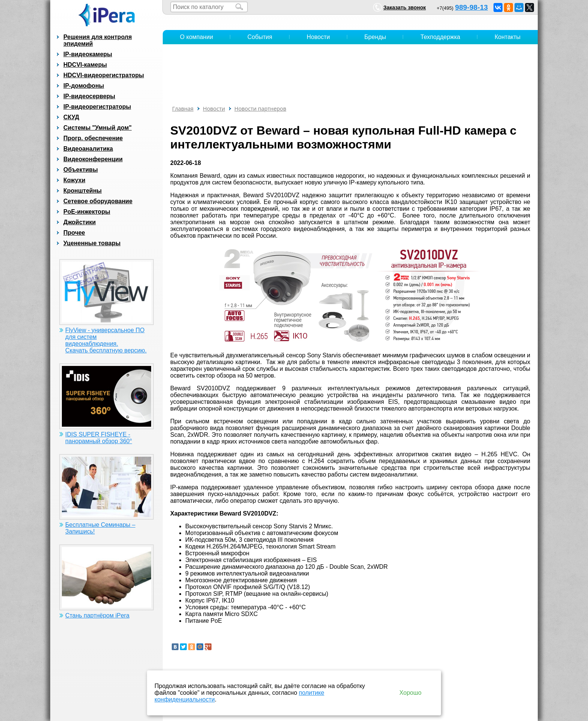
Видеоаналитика (88, 149)
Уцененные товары (92, 243)
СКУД (71, 117)
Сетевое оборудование (98, 201)
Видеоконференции (93, 159)
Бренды (375, 37)
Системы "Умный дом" (97, 128)
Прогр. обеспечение (93, 138)
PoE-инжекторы (87, 212)
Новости (318, 37)
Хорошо (410, 693)
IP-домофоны (84, 86)
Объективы (81, 170)
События (260, 37)
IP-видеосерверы (89, 96)
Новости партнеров (260, 109)
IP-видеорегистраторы (97, 107)
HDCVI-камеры (85, 65)
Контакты (508, 37)
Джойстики (79, 222)
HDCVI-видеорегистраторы (104, 75)
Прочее (74, 233)
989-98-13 (472, 7)
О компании (196, 37)
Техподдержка (440, 37)
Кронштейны (82, 191)
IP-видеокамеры (88, 54)
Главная (183, 109)
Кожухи (74, 180)
